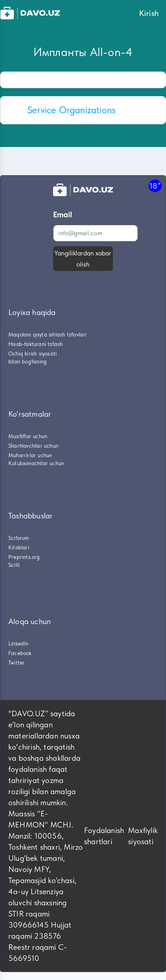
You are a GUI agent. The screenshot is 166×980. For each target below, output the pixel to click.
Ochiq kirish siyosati (32, 354)
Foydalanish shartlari (104, 836)
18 (155, 186)
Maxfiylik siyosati (143, 836)
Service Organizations (72, 110)
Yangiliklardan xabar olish (83, 259)
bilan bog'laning (28, 361)
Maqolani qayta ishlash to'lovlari (48, 334)
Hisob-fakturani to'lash (36, 344)
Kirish (149, 13)
